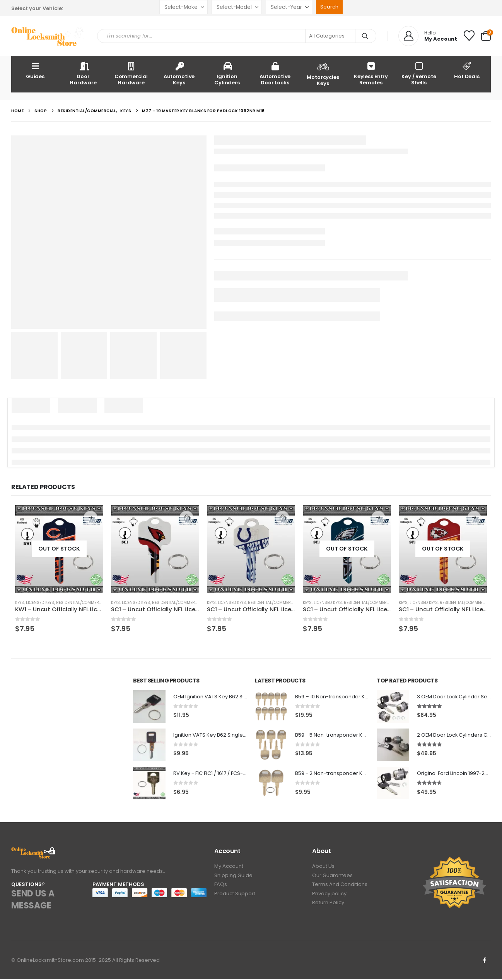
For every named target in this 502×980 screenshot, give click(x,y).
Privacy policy (329, 897)
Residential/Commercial (82, 603)
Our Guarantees (332, 877)
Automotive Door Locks (275, 73)
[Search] (365, 36)
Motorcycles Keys (323, 74)
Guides (35, 70)
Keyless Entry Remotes (371, 73)
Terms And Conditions (340, 887)
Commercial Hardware (131, 73)
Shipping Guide (233, 877)
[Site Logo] (48, 36)
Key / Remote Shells (419, 73)
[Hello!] (428, 36)
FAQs (221, 887)
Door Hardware (83, 73)
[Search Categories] (330, 36)
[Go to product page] (59, 549)
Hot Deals (467, 70)
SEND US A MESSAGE (33, 901)
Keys (20, 603)
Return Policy (328, 906)
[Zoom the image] (33, 852)
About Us (323, 868)
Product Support (235, 897)
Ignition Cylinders (227, 73)
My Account (229, 868)
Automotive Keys (179, 73)
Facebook (484, 961)
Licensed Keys (40, 603)
